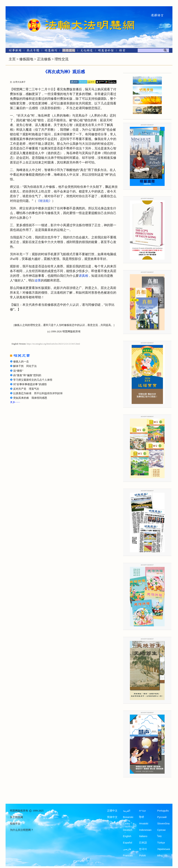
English (127, 836)
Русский (162, 817)
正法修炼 (44, 59)
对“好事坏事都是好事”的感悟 (30, 384)
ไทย (159, 836)
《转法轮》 (44, 201)
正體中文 (112, 811)
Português (163, 811)
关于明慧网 (16, 817)
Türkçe (161, 843)
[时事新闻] (14, 51)
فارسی (127, 849)
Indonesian (145, 830)
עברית (142, 811)
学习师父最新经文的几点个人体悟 (33, 380)
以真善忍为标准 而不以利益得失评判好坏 (38, 393)
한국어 (143, 849)
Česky (127, 824)
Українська (163, 849)
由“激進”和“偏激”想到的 (27, 375)
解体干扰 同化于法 (25, 366)
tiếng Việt (162, 855)
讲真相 (83, 276)
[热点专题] (33, 51)
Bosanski (128, 817)
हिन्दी (141, 817)
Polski (142, 855)
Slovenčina (163, 824)
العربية (127, 811)
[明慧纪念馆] (106, 51)
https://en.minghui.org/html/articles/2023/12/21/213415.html (53, 344)
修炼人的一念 (21, 362)
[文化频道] (86, 51)
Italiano (143, 836)
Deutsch (128, 830)
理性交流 (62, 59)
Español (128, 843)
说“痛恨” (18, 371)
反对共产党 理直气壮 (26, 389)
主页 (12, 59)
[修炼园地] (69, 51)
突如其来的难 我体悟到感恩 (30, 398)
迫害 (38, 280)
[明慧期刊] (51, 51)
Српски (161, 830)
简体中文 (112, 817)
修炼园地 (26, 59)
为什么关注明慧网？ (22, 830)
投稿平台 (15, 824)
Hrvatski (144, 824)
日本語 (143, 843)
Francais (128, 855)
